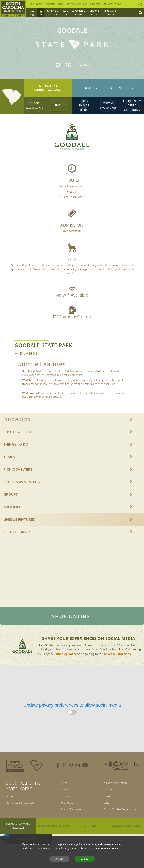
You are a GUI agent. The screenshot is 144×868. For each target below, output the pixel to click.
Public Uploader (65, 660)
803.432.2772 (35, 113)
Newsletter (50, 4)
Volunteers (65, 812)
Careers (63, 805)
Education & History (78, 13)
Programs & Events (110, 13)
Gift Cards (108, 4)
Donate (106, 797)
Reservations (74, 4)
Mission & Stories (94, 13)
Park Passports (92, 4)
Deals (61, 4)
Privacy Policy (110, 848)
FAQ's (62, 790)
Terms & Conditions (117, 660)
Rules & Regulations (72, 820)
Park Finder (32, 13)
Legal (104, 812)
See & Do (65, 13)
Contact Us (14, 803)
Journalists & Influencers (23, 810)
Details (59, 859)
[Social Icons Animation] (138, 3)
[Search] (140, 13)
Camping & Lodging (52, 13)
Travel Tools (35, 4)
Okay (85, 859)
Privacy (105, 805)
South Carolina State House (120, 820)
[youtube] (85, 772)
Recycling (64, 797)
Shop (118, 4)
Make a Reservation (114, 790)
